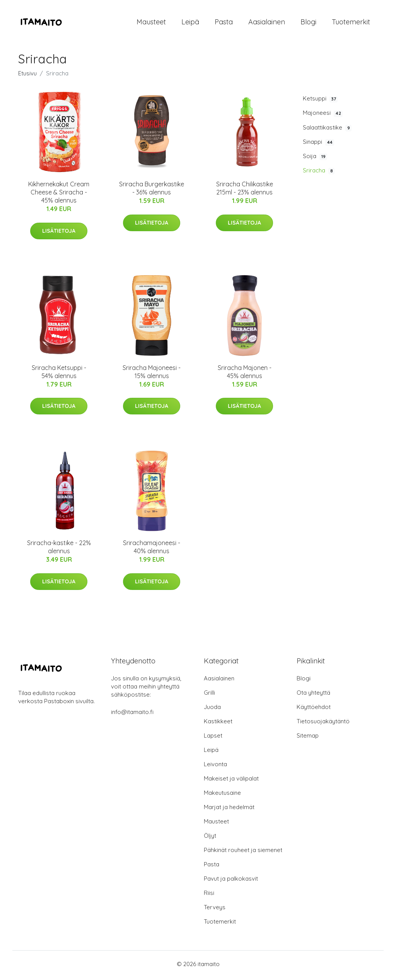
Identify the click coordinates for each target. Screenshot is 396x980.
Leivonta (215, 767)
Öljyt (210, 838)
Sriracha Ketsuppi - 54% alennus (59, 374)
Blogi (308, 23)
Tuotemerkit (351, 23)
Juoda (212, 710)
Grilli (209, 695)
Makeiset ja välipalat (231, 781)
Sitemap (308, 738)
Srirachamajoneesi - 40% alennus (152, 550)
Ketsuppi (320, 101)
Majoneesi (323, 116)
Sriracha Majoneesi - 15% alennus (152, 374)
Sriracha (319, 173)
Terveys (215, 910)
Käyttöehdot (314, 710)
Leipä (190, 23)
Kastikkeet (218, 724)
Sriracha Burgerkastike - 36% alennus (152, 191)
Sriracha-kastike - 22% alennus (59, 550)
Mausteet (151, 23)
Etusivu (27, 76)
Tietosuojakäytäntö (323, 724)
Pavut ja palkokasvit (231, 881)
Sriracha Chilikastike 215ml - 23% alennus (245, 191)
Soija (315, 159)
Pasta (224, 23)
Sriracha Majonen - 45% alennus (245, 374)
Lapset (213, 738)
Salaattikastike (327, 130)
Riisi (209, 896)
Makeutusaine (222, 795)
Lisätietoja (59, 233)
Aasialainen (267, 23)
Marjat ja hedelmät (229, 810)
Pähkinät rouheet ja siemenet (243, 853)
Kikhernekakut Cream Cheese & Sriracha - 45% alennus (59, 195)
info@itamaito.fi (132, 715)
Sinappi (318, 144)
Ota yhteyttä (313, 695)
